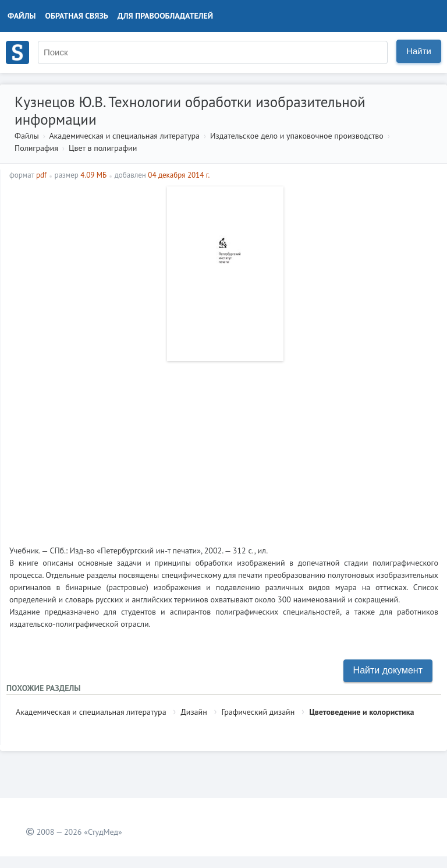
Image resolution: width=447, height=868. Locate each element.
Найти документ (388, 670)
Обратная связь (77, 16)
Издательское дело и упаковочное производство (297, 136)
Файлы (22, 16)
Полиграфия (36, 148)
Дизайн (194, 712)
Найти (419, 51)
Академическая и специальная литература (124, 136)
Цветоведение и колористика (361, 712)
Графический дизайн (258, 712)
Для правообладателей (165, 16)
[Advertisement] (224, 449)
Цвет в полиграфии (103, 148)
